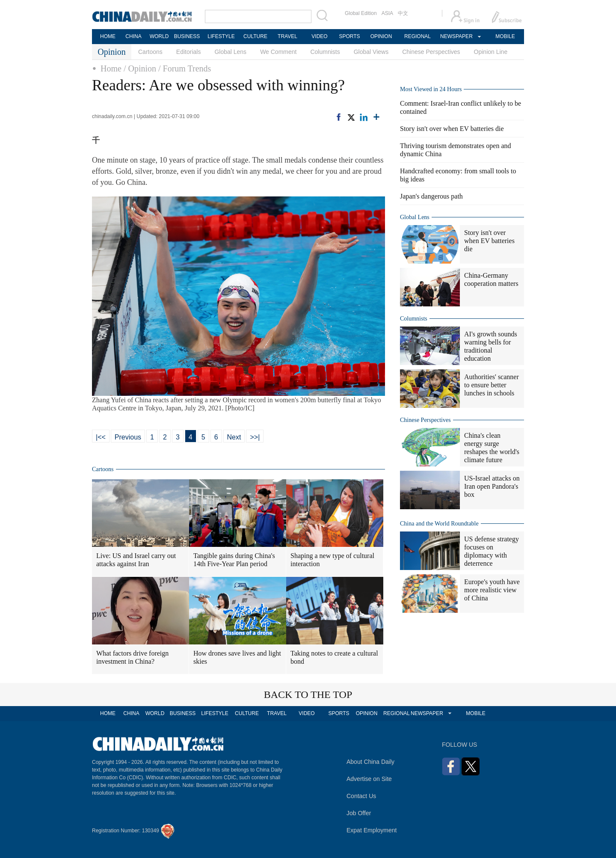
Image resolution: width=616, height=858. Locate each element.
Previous (128, 437)
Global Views (371, 52)
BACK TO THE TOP (308, 695)
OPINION (381, 36)
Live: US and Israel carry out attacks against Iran (136, 560)
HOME (108, 36)
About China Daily (370, 762)
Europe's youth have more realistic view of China (492, 590)
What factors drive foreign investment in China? (132, 657)
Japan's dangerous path (431, 196)
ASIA (387, 13)
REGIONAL (418, 36)
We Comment (278, 52)
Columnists (325, 52)
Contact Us (361, 796)
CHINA (133, 36)
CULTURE (255, 36)
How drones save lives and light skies (237, 657)
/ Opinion (140, 68)
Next (234, 437)
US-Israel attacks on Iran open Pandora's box (492, 486)
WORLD (159, 36)
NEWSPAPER (456, 36)
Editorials (189, 52)
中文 (403, 13)
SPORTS (349, 36)
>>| (255, 437)
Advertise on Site (369, 779)
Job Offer (359, 813)
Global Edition (361, 13)
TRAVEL (287, 36)
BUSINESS (187, 36)
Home (111, 68)
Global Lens (230, 52)
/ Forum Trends (185, 68)
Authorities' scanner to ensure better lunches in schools (492, 385)
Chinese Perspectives (431, 52)
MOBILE (505, 36)
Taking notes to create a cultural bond (334, 657)
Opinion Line (491, 52)
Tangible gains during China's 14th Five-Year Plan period (234, 560)
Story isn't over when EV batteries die (452, 129)
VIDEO (319, 36)
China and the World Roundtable (439, 524)
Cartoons (150, 52)
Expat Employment (372, 830)
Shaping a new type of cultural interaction (332, 560)
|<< (101, 437)
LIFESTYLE (221, 36)
